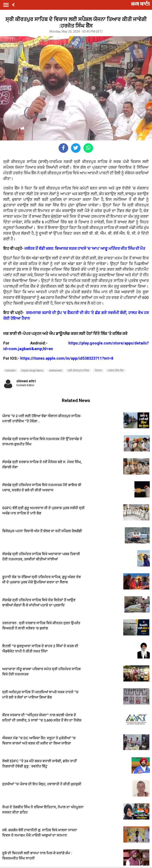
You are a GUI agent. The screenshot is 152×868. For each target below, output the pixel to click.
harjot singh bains (32, 371)
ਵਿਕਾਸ (98, 371)
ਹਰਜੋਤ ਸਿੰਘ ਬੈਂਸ (116, 371)
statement (56, 371)
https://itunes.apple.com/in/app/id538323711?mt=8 (67, 358)
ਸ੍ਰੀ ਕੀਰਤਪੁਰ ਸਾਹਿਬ (78, 371)
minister (10, 371)
